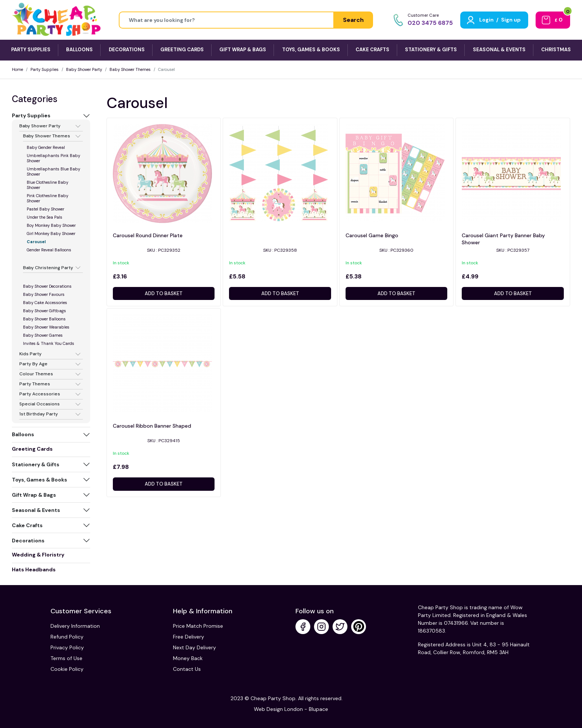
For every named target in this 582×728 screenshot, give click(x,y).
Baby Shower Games (43, 335)
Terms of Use (66, 658)
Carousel (36, 242)
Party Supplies (45, 69)
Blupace (318, 709)
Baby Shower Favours (44, 294)
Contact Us (187, 669)
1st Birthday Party (39, 414)
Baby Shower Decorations (47, 286)
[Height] (226, 20)
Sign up (511, 20)
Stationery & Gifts (36, 464)
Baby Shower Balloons (44, 319)
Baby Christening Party (48, 268)
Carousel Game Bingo (372, 235)
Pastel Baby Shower (45, 209)
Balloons (23, 434)
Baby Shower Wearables (46, 327)
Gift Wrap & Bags (34, 495)
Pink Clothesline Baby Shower (48, 198)
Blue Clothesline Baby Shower (48, 185)
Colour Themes (36, 374)
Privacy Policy (67, 647)
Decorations (28, 541)
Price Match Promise (198, 626)
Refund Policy (67, 637)
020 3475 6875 (430, 23)
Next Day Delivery (194, 647)
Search (353, 20)
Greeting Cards (32, 449)
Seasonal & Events (36, 510)
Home (17, 69)
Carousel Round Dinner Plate (148, 235)
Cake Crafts (27, 525)
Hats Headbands (34, 569)
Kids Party (30, 354)
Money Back (188, 658)
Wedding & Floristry (38, 555)
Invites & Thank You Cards (49, 343)
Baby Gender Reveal (46, 147)
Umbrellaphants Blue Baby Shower (53, 172)
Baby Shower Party (84, 69)
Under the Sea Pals (45, 217)
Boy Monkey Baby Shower (51, 225)
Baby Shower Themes (130, 69)
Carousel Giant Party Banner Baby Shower (503, 239)
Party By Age (33, 364)
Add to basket (164, 293)
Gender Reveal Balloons (49, 250)
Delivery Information (75, 626)
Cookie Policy (67, 669)
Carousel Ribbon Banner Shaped (152, 426)
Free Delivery (189, 637)
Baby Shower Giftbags (45, 311)
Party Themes (35, 384)
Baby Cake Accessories (45, 303)
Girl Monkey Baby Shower (51, 234)
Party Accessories (40, 394)
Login (486, 20)
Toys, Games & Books (40, 480)
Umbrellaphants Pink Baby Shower (53, 158)
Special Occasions (40, 404)
